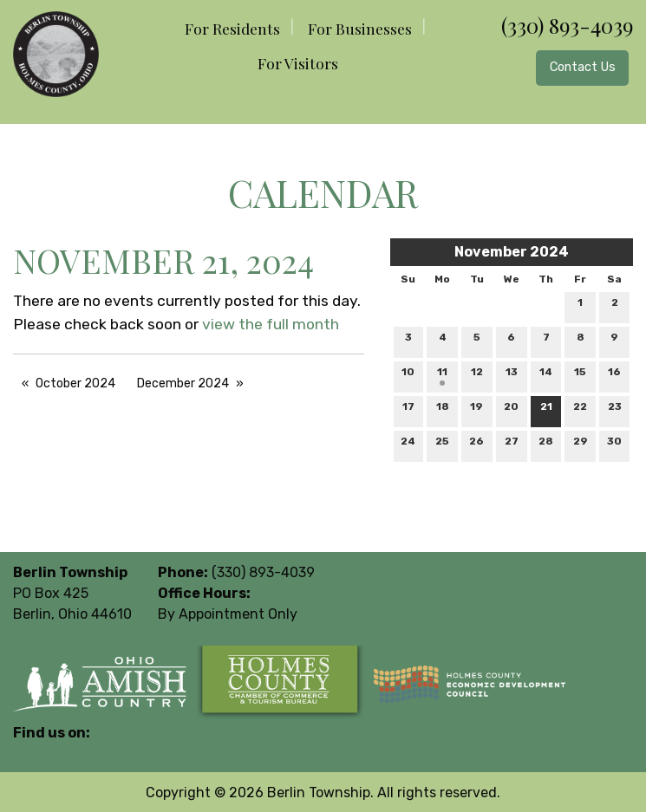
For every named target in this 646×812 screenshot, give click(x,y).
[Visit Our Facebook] (27, 753)
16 (614, 376)
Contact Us (583, 67)
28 (546, 445)
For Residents (232, 28)
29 (581, 445)
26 (476, 445)
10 (408, 376)
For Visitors (298, 63)
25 (442, 445)
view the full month (271, 324)
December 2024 (183, 383)
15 (580, 376)
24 (408, 445)
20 (511, 410)
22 (580, 410)
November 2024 (512, 252)
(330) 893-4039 (567, 25)
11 (442, 376)
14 (546, 376)
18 (443, 410)
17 (408, 410)
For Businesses (360, 28)
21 (546, 410)
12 (477, 376)
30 (614, 445)
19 (476, 410)
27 (512, 445)
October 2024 (75, 383)
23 (615, 410)
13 (512, 376)
